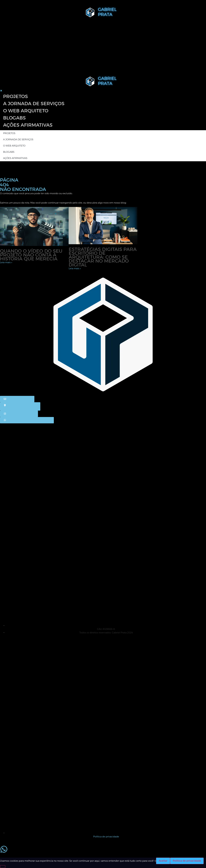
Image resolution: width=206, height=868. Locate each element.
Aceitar (163, 861)
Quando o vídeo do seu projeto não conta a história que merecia (31, 255)
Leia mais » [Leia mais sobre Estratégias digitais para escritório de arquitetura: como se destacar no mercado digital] (75, 268)
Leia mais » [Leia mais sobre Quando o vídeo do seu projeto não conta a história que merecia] (6, 262)
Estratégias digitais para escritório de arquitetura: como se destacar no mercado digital (103, 257)
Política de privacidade (187, 861)
